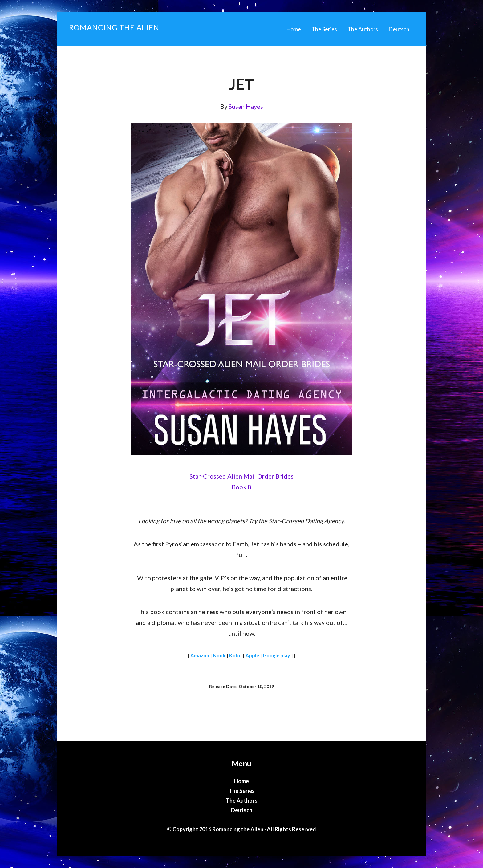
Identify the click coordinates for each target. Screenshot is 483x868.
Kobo (235, 655)
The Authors (242, 801)
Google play (276, 655)
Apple (252, 655)
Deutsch (242, 810)
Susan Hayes (246, 106)
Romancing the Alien (114, 27)
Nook (219, 655)
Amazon (200, 655)
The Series (242, 791)
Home (241, 781)
